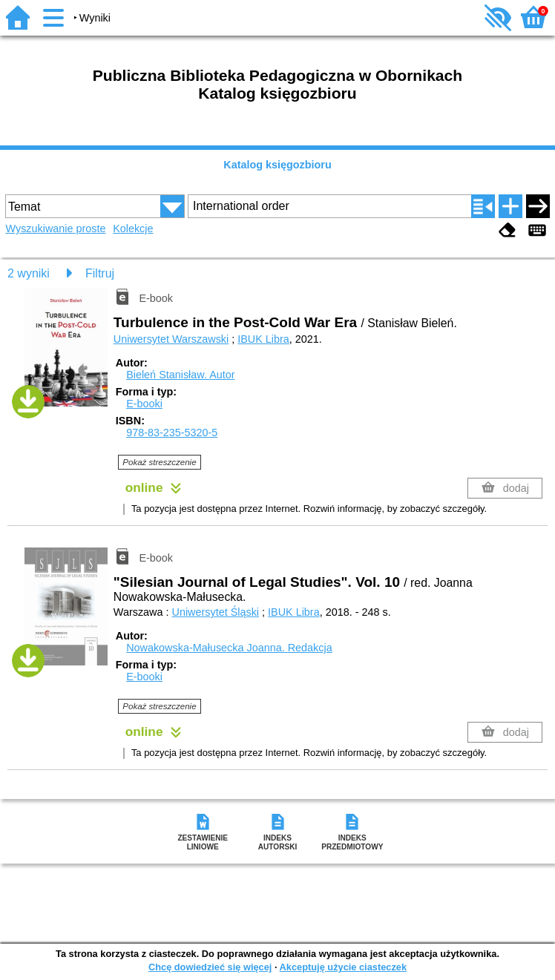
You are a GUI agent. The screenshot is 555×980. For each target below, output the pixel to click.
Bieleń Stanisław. (180, 375)
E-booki (144, 404)
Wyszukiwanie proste (55, 228)
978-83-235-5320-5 (172, 433)
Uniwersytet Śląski (216, 612)
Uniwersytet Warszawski (171, 339)
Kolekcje (133, 228)
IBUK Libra (263, 339)
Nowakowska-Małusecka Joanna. (229, 648)
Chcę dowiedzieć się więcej (210, 967)
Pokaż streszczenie (159, 462)
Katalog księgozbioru (277, 165)
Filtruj (100, 273)
